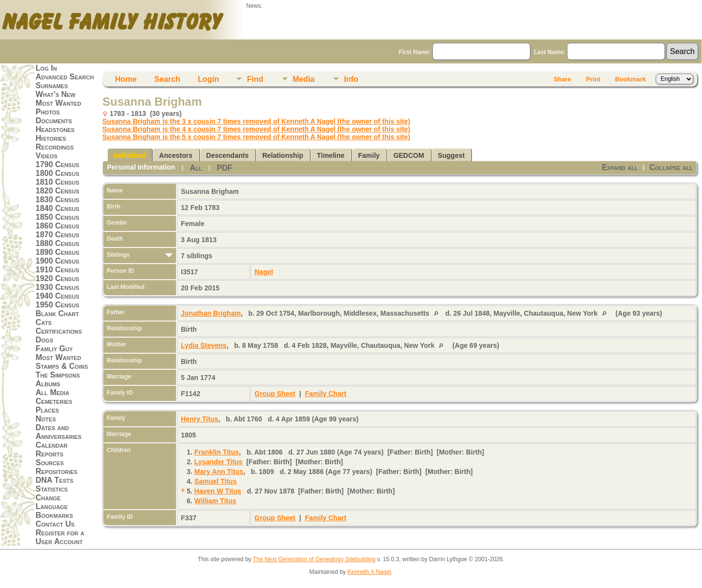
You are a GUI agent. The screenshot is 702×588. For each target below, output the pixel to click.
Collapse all (671, 167)
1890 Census (58, 252)
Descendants (227, 155)
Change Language (52, 502)
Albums (48, 384)
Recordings (55, 147)
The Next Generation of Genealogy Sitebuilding (314, 559)
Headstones (55, 129)
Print (593, 79)
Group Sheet (275, 394)
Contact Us (55, 524)
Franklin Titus (217, 452)
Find (255, 79)
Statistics (52, 489)
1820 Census (58, 191)
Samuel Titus (216, 481)
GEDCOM (409, 155)
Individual (129, 155)
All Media (52, 392)
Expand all (620, 167)
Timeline (331, 155)
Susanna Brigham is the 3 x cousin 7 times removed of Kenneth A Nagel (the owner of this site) (256, 121)
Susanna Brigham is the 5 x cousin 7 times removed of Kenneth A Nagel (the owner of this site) (256, 137)
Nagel (264, 272)
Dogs (44, 340)
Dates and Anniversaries (58, 432)
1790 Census (58, 164)
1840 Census (58, 208)
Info (351, 79)
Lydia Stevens (204, 345)
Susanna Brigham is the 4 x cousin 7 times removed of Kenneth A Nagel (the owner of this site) (256, 129)
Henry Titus (200, 419)
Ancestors (175, 155)
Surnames (52, 85)
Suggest (451, 155)
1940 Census (58, 296)
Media (303, 79)
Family (369, 155)
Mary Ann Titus (219, 472)
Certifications (59, 331)
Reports (49, 454)
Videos (47, 156)
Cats (44, 322)
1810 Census (58, 182)
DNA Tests (54, 480)
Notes (46, 419)
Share (563, 79)
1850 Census (58, 217)
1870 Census (58, 235)
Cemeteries (54, 401)
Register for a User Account (60, 537)
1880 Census (58, 243)
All (196, 168)
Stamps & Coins (62, 366)
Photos (48, 112)
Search (167, 79)
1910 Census (58, 270)
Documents (54, 121)
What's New (56, 94)
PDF (224, 168)
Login (209, 79)
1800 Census (58, 173)
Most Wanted (58, 103)
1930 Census (58, 287)
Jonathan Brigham (211, 313)
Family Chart (326, 394)
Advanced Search (65, 77)
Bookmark (630, 79)
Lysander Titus (219, 462)
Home (126, 79)
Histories (51, 138)
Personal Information (141, 167)
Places (47, 410)
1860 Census (58, 226)
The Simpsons (58, 375)
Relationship (283, 155)
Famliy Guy (54, 349)
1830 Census (58, 199)
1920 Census (58, 278)
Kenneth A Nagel (369, 572)
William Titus (215, 501)
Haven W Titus (218, 491)
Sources (50, 463)
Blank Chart (57, 313)
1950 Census (58, 305)
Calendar (51, 445)
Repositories (57, 471)
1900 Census (58, 261)
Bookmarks (54, 515)
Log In (46, 68)
